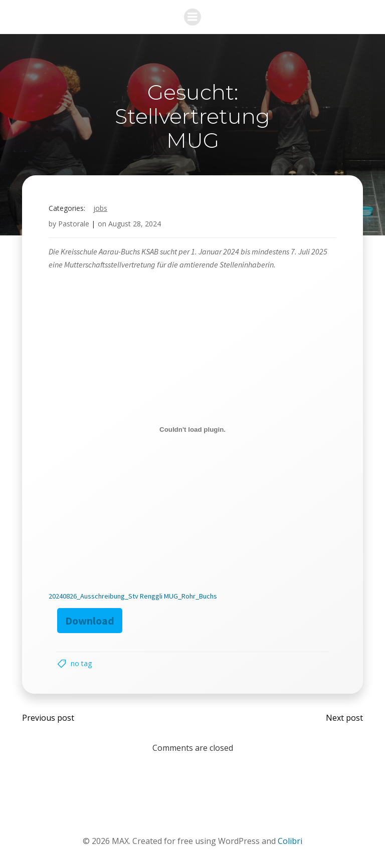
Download (90, 621)
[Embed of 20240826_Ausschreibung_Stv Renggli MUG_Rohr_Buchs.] (192, 429)
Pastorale (74, 224)
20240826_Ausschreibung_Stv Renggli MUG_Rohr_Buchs (133, 596)
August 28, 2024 (135, 224)
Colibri (290, 841)
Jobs (100, 208)
